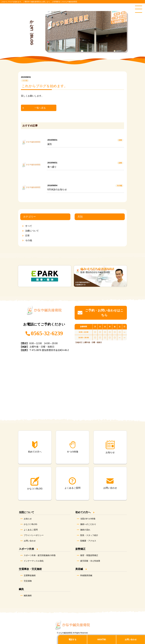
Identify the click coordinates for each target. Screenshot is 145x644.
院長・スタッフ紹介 (89, 535)
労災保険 (28, 581)
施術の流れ (85, 530)
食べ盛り (52, 167)
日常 (27, 236)
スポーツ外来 (26, 549)
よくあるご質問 (31, 530)
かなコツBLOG (31, 524)
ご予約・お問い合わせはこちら (101, 313)
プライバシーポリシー (34, 535)
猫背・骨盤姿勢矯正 (89, 555)
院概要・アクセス (88, 541)
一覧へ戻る (40, 108)
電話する (72, 639)
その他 (29, 240)
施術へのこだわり (88, 524)
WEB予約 (102, 639)
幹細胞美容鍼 (86, 575)
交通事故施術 (30, 575)
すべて (29, 226)
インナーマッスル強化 (34, 561)
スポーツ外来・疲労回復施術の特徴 (40, 555)
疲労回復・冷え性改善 (90, 561)
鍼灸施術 (28, 595)
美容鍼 (79, 569)
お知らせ (28, 519)
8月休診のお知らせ (57, 189)
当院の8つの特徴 (88, 519)
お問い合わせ (30, 541)
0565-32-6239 (47, 333)
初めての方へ (83, 512)
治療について (32, 231)
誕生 (50, 144)
